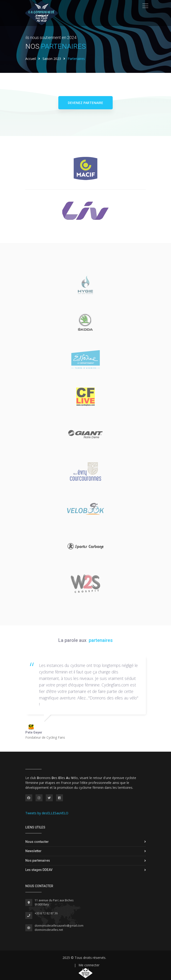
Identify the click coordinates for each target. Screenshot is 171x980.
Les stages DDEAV (39, 870)
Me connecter (89, 965)
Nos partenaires (38, 860)
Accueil (31, 59)
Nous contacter (37, 842)
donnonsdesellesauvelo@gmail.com (59, 926)
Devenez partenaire (85, 103)
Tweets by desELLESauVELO (47, 813)
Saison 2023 (52, 59)
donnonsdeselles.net (49, 930)
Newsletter (33, 851)
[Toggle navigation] (145, 6)
